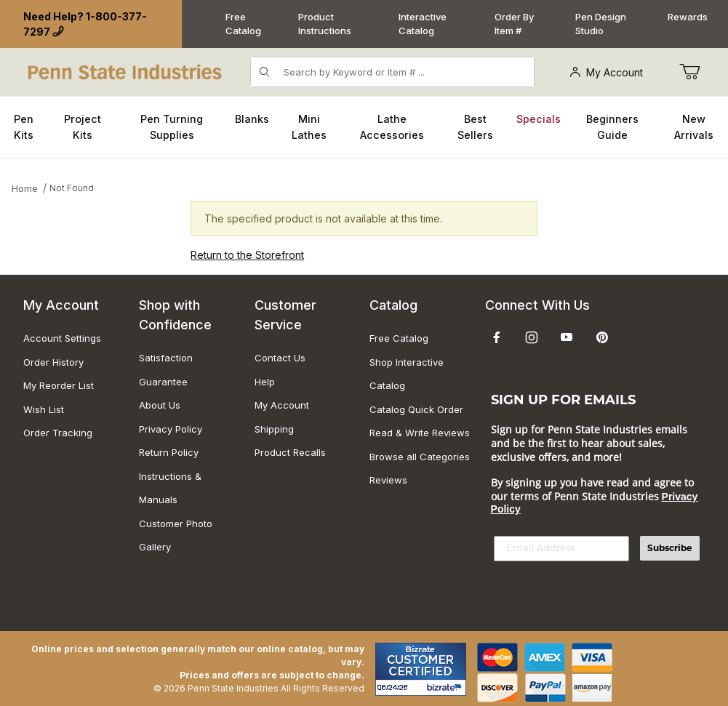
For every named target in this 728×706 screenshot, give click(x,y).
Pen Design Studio (601, 24)
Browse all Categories (420, 457)
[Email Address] (561, 549)
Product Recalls (290, 452)
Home (25, 189)
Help (265, 382)
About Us (160, 405)
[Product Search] (404, 72)
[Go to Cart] (689, 72)
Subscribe (670, 548)
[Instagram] (532, 337)
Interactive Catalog (423, 24)
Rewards (688, 17)
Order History (53, 362)
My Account (606, 72)
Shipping (274, 429)
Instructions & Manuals (170, 488)
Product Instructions (325, 24)
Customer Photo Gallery (176, 535)
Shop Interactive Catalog (407, 374)
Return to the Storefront (247, 255)
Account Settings (62, 338)
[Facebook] (497, 337)
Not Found (72, 188)
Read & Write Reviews (420, 433)
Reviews (388, 480)
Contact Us (280, 358)
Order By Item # (514, 24)
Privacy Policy (171, 429)
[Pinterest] (602, 337)
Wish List (44, 409)
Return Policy (169, 452)
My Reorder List (59, 385)
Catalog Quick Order (416, 409)
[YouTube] (567, 337)
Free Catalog (243, 24)
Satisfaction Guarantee (166, 370)
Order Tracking (58, 433)
